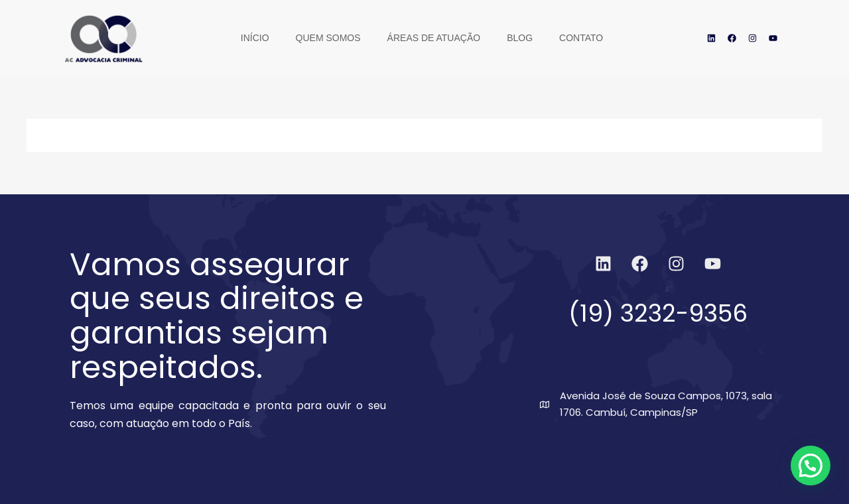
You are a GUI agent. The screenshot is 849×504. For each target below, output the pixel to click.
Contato (581, 38)
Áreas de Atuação (434, 38)
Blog (520, 38)
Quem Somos (328, 38)
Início (255, 38)
